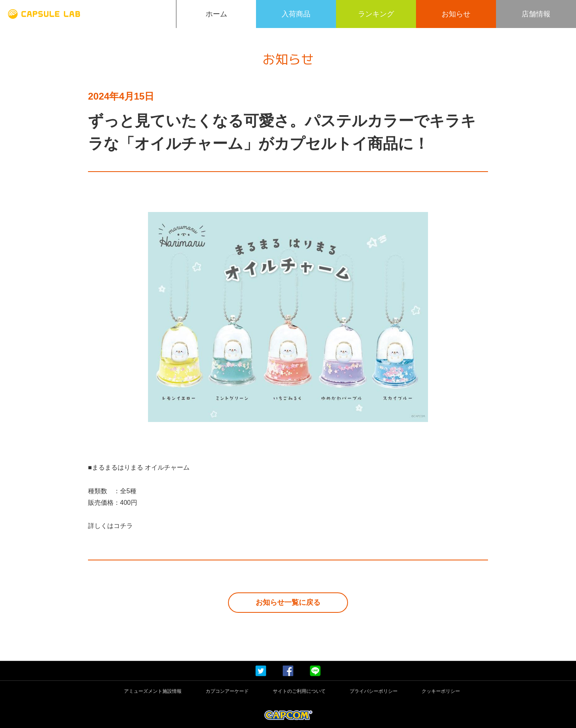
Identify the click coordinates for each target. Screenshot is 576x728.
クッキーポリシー (441, 691)
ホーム (216, 14)
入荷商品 (296, 14)
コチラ (123, 526)
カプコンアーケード (227, 691)
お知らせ (456, 14)
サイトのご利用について (299, 691)
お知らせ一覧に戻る (288, 602)
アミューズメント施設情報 (153, 691)
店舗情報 (536, 14)
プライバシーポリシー (374, 691)
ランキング (376, 14)
